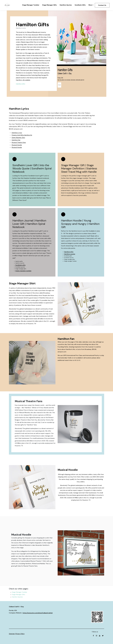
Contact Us (102, 5)
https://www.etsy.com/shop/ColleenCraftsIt (38, 613)
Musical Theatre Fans (19, 142)
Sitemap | (12, 634)
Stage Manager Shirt (18, 138)
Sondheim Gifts (80, 5)
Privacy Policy (20, 634)
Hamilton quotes (70, 254)
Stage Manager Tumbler (31, 5)
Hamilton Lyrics (17, 133)
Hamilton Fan (16, 140)
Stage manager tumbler (23, 271)
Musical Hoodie (17, 145)
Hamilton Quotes (66, 5)
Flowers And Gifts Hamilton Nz (22, 135)
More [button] (90, 5)
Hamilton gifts (69, 252)
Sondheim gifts (20, 265)
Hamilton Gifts (21, 84)
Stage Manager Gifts (49, 5)
